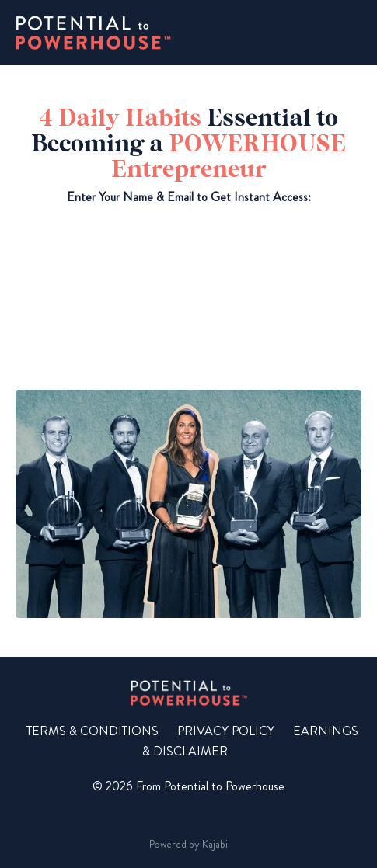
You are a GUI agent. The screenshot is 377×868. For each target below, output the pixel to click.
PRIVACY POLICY (226, 731)
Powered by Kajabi (188, 844)
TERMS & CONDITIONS (93, 731)
